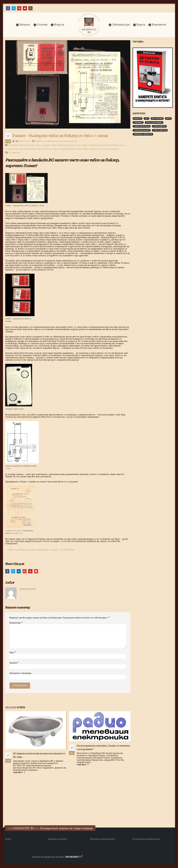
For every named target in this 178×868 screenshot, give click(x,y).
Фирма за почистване (115, 857)
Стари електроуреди (67, 141)
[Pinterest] (19, 8)
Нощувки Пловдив (136, 857)
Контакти (157, 25)
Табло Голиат (76, 149)
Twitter (13, 571)
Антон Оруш (24, 141)
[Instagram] (30, 8)
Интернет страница (20, 673)
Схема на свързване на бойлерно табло (24, 149)
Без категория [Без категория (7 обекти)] (157, 118)
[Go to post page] (36, 730)
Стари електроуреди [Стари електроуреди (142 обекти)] (142, 126)
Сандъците (51, 141)
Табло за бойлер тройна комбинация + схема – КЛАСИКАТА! (41, 550)
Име (13, 653)
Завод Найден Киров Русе (111, 145)
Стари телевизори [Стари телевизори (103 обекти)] (160, 130)
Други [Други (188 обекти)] (168, 118)
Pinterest (30, 571)
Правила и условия (57, 839)
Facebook (7, 571)
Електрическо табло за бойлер (83, 145)
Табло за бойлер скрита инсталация (101, 149)
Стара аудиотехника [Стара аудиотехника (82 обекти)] (154, 122)
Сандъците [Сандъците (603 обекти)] (138, 122)
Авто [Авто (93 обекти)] (147, 118)
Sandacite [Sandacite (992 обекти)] (138, 118)
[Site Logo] (89, 25)
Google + (25, 571)
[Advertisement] (154, 182)
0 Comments (14, 152)
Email (36, 571)
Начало (23, 25)
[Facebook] (8, 8)
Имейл (14, 663)
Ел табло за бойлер (57, 145)
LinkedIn (19, 571)
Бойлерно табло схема (36, 145)
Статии (40, 25)
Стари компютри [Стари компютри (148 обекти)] (159, 126)
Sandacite (40, 141)
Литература (119, 25)
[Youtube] (25, 8)
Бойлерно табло (16, 145)
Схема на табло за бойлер (56, 149)
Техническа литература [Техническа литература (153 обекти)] (143, 134)
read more (19, 772)
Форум (57, 25)
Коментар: (16, 623)
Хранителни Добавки (93, 857)
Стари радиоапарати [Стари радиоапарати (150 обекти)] (142, 130)
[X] (14, 8)
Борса (139, 25)
